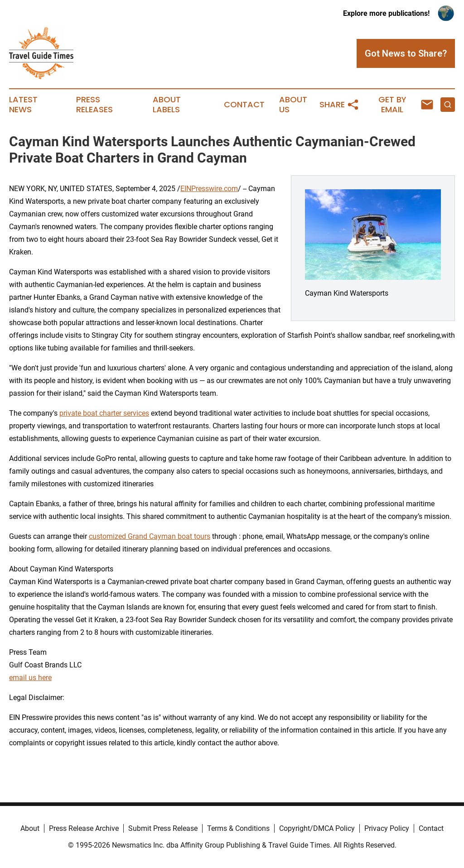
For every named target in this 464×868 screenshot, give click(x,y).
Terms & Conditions (238, 828)
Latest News (23, 105)
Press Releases (94, 105)
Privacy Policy (387, 828)
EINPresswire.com (209, 189)
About (30, 828)
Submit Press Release (163, 828)
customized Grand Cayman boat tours (150, 536)
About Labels (167, 105)
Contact (244, 105)
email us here (30, 678)
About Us (293, 105)
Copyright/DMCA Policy (317, 828)
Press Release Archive (84, 828)
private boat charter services (104, 413)
